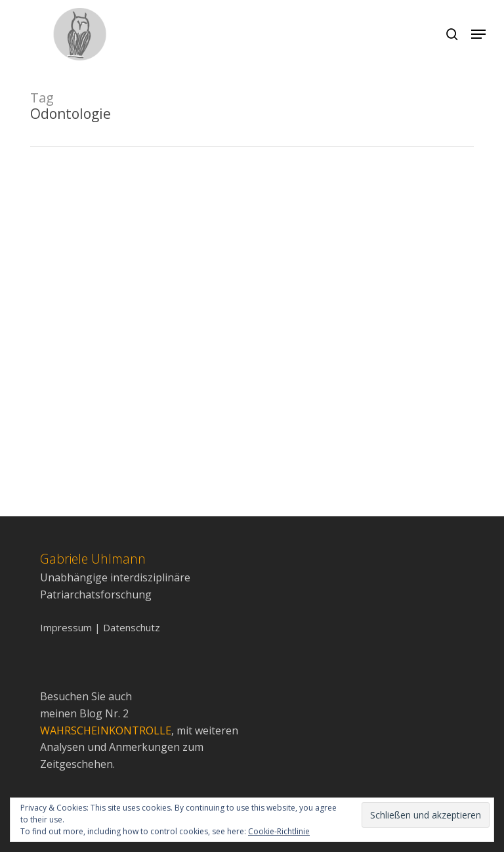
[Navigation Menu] (478, 34)
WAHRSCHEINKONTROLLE (106, 730)
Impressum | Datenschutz (100, 628)
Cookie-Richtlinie (279, 831)
